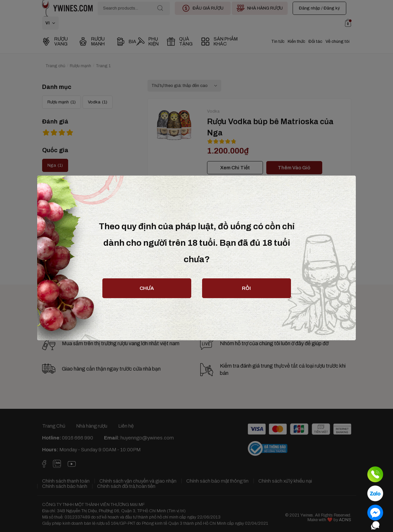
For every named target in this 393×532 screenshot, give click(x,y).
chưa (147, 288)
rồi (246, 288)
